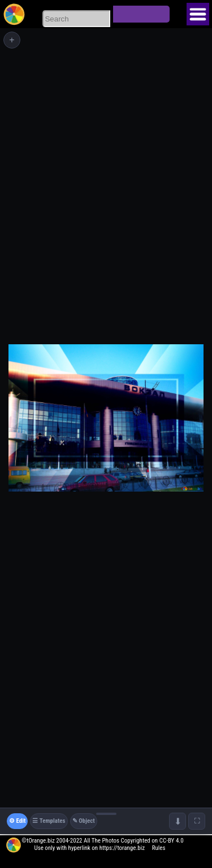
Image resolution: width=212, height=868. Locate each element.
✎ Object (84, 821)
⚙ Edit (17, 821)
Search (141, 14)
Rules (159, 848)
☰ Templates (49, 821)
